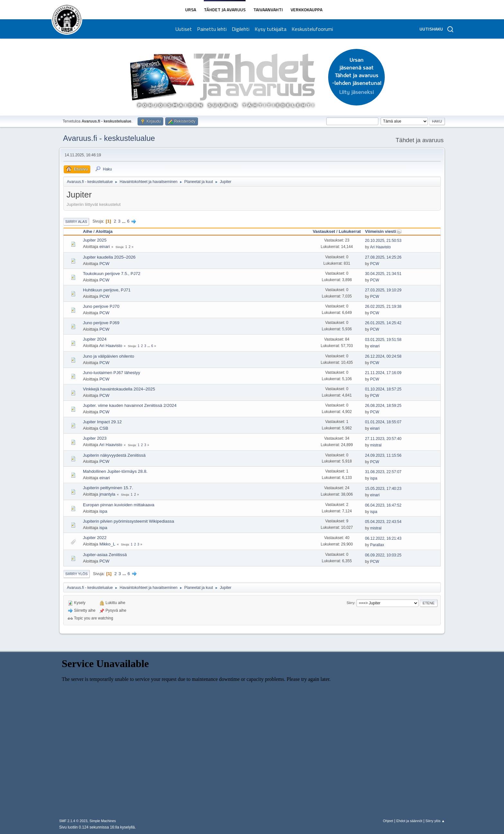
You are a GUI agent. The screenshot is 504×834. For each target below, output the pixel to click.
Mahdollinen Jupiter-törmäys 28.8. (115, 471)
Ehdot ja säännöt (409, 821)
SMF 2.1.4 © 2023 (73, 821)
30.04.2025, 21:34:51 (383, 274)
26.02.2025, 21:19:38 (383, 307)
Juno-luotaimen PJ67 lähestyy (112, 373)
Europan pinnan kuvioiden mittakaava (119, 505)
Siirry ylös (76, 574)
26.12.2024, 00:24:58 (383, 356)
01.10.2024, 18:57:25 (383, 389)
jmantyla (107, 494)
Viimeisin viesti (383, 231)
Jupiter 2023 (95, 438)
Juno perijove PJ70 (101, 306)
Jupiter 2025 (95, 240)
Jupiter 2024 (95, 339)
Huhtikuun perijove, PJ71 (107, 290)
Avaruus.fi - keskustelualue (109, 138)
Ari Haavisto (380, 247)
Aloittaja (104, 231)
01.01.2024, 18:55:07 (383, 422)
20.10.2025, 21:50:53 (383, 241)
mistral (376, 445)
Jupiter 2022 (95, 538)
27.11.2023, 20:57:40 (383, 439)
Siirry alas (76, 222)
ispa (374, 478)
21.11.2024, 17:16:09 (383, 373)
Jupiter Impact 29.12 (102, 422)
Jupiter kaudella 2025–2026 (109, 257)
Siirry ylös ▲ (435, 821)
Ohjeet (388, 821)
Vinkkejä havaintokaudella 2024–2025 (119, 389)
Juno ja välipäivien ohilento (108, 356)
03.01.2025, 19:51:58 (383, 340)
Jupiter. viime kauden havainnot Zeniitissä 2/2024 (130, 405)
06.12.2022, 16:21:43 (383, 538)
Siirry (351, 603)
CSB (104, 428)
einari (105, 247)
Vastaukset (324, 231)
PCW (104, 264)
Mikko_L (107, 544)
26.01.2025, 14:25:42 (383, 323)
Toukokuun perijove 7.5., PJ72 (112, 274)
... (124, 221)
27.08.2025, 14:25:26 (383, 257)
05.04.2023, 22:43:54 (383, 522)
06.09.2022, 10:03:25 (383, 555)
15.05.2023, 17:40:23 (383, 489)
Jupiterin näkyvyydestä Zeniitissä (114, 455)
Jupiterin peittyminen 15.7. (108, 488)
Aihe (88, 231)
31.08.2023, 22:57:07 (383, 472)
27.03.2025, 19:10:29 (383, 290)
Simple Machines (103, 821)
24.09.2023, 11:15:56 (383, 455)
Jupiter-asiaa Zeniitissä (105, 555)
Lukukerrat (350, 231)
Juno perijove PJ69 (101, 323)
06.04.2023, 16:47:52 (383, 505)
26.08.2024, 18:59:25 (383, 406)
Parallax (377, 545)
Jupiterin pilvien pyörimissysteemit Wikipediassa (129, 521)
